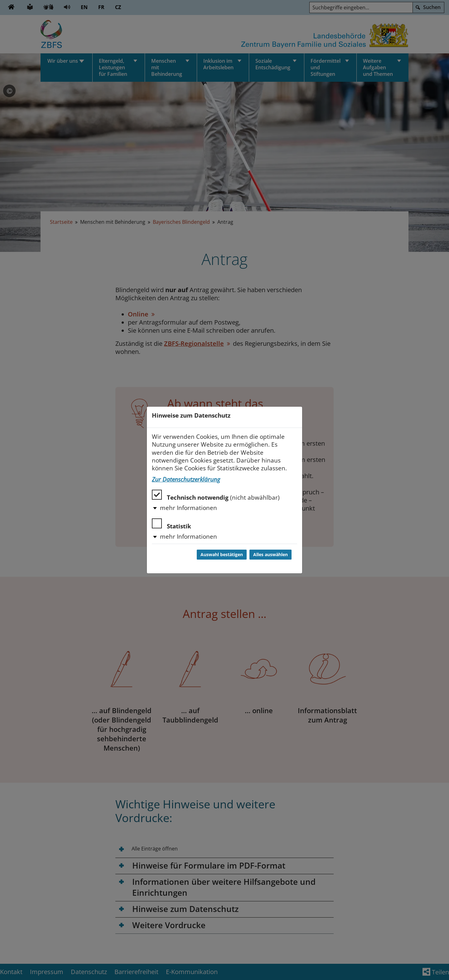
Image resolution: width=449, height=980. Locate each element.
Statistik (171, 524)
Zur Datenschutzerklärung (186, 479)
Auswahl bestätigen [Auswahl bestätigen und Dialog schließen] (222, 555)
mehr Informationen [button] (188, 508)
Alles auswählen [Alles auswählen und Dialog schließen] (270, 555)
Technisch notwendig (216, 495)
